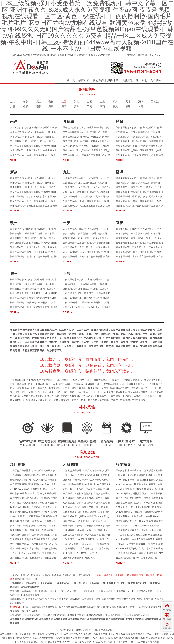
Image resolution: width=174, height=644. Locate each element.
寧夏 (115, 106)
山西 (90, 102)
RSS (151, 55)
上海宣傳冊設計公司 (136, 583)
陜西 (102, 106)
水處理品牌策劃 (145, 599)
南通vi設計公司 (29, 591)
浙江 (38, 102)
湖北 (128, 102)
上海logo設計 (105, 591)
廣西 (64, 106)
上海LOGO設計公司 (97, 615)
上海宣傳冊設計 (31, 595)
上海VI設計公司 (18, 615)
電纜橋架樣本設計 (35, 599)
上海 (13, 102)
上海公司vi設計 (80, 583)
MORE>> (15, 160)
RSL (35, 579)
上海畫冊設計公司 (116, 583)
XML (157, 55)
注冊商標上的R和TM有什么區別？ (80, 553)
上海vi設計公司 (97, 583)
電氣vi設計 (75, 599)
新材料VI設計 (128, 599)
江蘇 (26, 102)
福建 (128, 106)
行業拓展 (36, 575)
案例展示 (15, 575)
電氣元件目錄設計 (111, 599)
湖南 (141, 102)
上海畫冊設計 (17, 583)
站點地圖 (19, 579)
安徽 (51, 102)
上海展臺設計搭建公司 (138, 615)
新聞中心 (25, 575)
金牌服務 (67, 575)
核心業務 (98, 80)
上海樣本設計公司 (143, 591)
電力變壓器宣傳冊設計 (57, 599)
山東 (102, 102)
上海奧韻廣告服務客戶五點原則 (79, 558)
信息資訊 (127, 80)
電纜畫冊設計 (17, 599)
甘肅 (141, 106)
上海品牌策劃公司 (117, 615)
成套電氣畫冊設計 (91, 599)
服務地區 (131, 55)
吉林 (13, 106)
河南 (38, 106)
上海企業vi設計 (46, 583)
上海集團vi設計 (63, 583)
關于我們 (142, 80)
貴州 (77, 106)
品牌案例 (84, 80)
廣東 (51, 106)
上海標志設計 (123, 591)
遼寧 (26, 106)
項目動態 (46, 575)
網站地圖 (142, 55)
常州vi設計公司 (69, 591)
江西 (64, 102)
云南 (90, 106)
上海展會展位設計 (30, 587)
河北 (77, 102)
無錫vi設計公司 (49, 591)
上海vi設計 (31, 583)
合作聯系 (156, 80)
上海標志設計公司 (36, 615)
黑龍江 (155, 102)
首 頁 (71, 80)
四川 (115, 102)
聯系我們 (88, 575)
